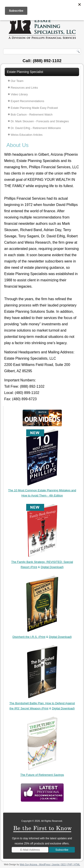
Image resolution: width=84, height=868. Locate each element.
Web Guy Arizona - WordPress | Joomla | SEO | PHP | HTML (50, 865)
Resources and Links (24, 88)
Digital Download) (52, 567)
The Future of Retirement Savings (42, 775)
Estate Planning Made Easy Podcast (34, 108)
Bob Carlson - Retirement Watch (32, 115)
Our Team (17, 81)
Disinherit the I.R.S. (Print (29, 637)
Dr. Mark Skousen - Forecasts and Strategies (40, 121)
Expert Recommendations (28, 101)
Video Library (19, 94)
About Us (18, 145)
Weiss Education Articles (27, 135)
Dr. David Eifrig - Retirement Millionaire (36, 128)
